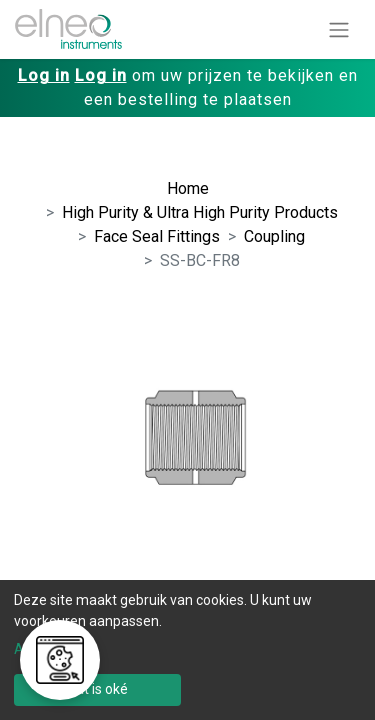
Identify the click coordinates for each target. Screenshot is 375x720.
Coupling (274, 236)
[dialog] (187, 650)
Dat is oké (97, 689)
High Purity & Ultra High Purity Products (200, 212)
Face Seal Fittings (157, 236)
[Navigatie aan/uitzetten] (339, 29)
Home (188, 188)
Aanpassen (50, 649)
